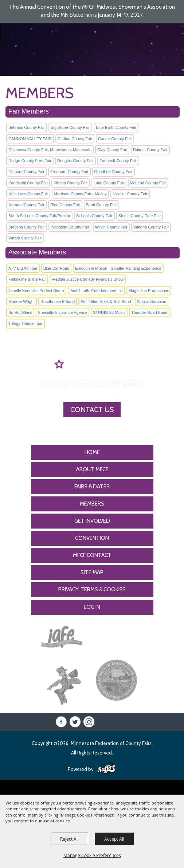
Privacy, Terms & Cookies (92, 589)
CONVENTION (92, 538)
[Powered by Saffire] (107, 768)
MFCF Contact (92, 555)
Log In (92, 607)
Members (92, 504)
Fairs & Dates (92, 487)
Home (92, 452)
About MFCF (92, 469)
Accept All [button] (114, 839)
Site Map (92, 572)
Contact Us (92, 410)
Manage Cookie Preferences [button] (92, 855)
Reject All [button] (69, 839)
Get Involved (92, 521)
